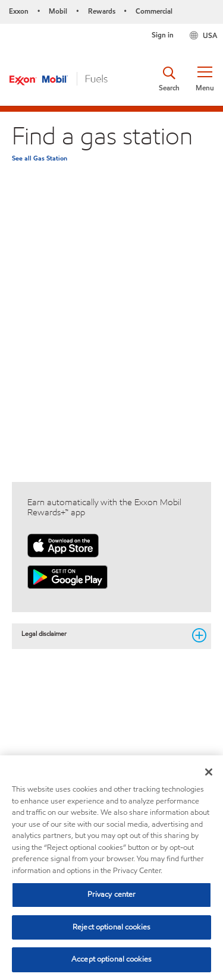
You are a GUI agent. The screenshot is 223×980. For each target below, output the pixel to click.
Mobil (58, 11)
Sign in (163, 35)
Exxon (19, 11)
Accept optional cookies (111, 959)
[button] (205, 79)
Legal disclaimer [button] (103, 634)
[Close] (209, 772)
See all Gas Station (40, 158)
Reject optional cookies (111, 927)
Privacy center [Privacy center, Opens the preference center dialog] (112, 894)
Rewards (102, 11)
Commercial (154, 11)
